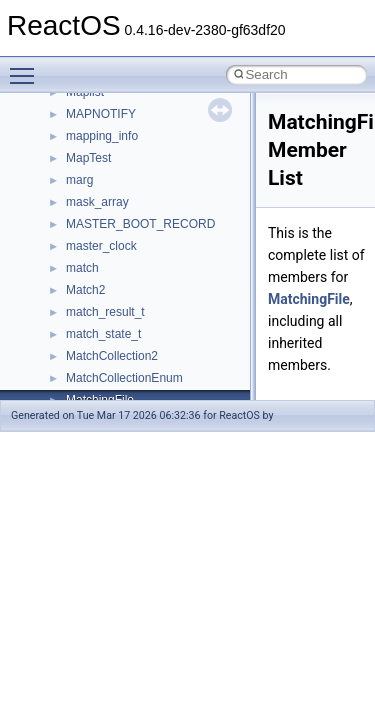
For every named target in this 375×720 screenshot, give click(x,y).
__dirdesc (92, 378)
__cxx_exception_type (125, 224)
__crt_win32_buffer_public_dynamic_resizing (185, 158)
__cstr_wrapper (107, 180)
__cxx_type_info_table (125, 290)
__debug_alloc (105, 312)
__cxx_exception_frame (129, 202)
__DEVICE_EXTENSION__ (139, 356)
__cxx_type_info (109, 268)
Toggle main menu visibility (27, 67)
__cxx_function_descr (124, 246)
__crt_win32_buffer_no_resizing (151, 136)
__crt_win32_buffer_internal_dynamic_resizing (189, 114)
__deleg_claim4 (108, 334)
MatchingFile (309, 299)
